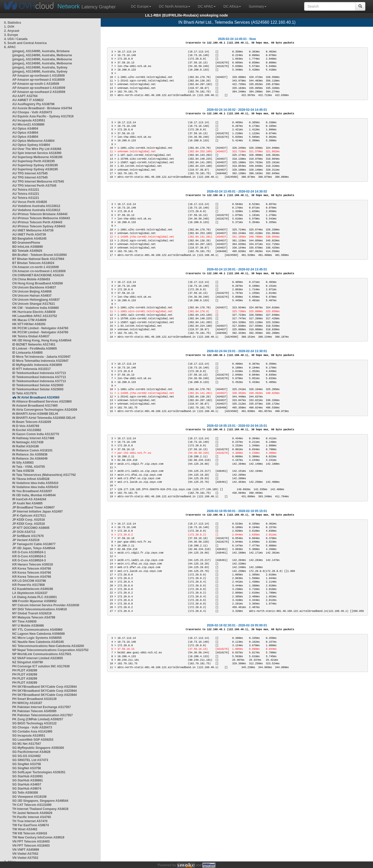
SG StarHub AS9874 (27, 789)
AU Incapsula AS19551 (29, 120)
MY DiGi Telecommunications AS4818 (40, 609)
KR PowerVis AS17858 (28, 585)
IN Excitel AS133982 (27, 430)
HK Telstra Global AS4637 (31, 336)
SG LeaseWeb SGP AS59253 (33, 740)
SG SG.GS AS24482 (27, 756)
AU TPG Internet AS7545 (30, 173)
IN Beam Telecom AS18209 (32, 422)
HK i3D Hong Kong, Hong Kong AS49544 (42, 340)
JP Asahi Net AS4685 (27, 503)
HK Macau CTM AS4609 (29, 320)
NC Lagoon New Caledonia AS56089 (38, 634)
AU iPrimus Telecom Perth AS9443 (37, 222)
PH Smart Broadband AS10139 (34, 699)
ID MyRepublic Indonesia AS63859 (37, 365)
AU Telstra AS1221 (26, 190)
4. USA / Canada (16, 39)
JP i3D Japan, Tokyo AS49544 (34, 548)
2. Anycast (12, 31)
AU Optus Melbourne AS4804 (33, 141)
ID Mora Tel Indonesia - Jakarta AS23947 (41, 357)
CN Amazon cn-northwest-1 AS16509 (39, 271)
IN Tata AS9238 (23, 471)
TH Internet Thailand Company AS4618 (40, 809)
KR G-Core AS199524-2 (29, 556)
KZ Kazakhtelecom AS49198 (33, 589)
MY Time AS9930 (24, 622)
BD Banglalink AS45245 (29, 239)
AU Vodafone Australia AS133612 (36, 206)
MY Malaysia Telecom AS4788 (34, 617)
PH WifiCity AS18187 (27, 703)
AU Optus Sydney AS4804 (31, 145)
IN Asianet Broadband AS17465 (35, 406)
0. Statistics (13, 23)
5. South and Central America (25, 43)
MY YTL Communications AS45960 (37, 630)
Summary (258, 6)
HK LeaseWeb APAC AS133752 (35, 316)
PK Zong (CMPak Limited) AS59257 (38, 719)
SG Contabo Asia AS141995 (32, 732)
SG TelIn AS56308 (25, 793)
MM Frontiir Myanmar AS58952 (34, 601)
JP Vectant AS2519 (26, 540)
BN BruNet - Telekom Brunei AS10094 (39, 255)
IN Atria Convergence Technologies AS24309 (45, 410)
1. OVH (9, 27)
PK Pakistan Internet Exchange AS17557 (42, 707)
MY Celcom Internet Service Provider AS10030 (46, 605)
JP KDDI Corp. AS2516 (29, 520)
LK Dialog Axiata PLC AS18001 (35, 597)
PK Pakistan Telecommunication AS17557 (42, 715)
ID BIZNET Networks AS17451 (34, 345)
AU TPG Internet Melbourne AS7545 (38, 182)
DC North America (175, 6)
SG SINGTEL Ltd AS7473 (30, 760)
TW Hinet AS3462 (25, 829)
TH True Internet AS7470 (30, 821)
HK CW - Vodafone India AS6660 (36, 308)
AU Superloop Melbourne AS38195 (37, 157)
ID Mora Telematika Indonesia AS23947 (40, 361)
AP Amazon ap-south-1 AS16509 (36, 84)
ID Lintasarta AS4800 (27, 353)
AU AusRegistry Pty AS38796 (33, 104)
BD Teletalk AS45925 (27, 251)
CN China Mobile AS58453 (31, 279)
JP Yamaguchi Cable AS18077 (34, 544)
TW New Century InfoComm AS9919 (38, 837)
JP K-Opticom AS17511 (29, 516)
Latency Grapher (87, 6)
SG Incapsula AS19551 (29, 736)
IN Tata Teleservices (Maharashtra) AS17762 (44, 475)
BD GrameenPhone (26, 243)
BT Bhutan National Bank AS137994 (38, 259)
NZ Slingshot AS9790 (28, 662)
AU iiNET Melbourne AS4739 (33, 230)
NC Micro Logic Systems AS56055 (37, 638)
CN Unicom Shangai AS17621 (34, 304)
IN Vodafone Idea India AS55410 (35, 483)
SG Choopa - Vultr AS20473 (32, 727)
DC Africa (232, 6)
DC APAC (207, 6)
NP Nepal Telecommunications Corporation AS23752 (50, 650)
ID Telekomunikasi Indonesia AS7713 (39, 373)
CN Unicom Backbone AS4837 (34, 287)
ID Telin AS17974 (24, 393)
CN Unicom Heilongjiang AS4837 (36, 300)
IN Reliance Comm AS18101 (32, 450)
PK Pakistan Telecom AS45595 (34, 711)
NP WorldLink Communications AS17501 (42, 654)
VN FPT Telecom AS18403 (31, 842)
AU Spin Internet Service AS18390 (37, 153)
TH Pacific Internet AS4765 (32, 817)
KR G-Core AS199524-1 (29, 552)
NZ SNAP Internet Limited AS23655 (38, 658)
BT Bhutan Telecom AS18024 (33, 263)
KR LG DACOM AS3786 (29, 581)
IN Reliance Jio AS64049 (30, 459)
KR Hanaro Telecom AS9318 (33, 564)
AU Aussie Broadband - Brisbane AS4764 (42, 108)
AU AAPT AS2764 (25, 96)
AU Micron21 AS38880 (28, 125)
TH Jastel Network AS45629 (32, 813)
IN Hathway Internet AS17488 (33, 438)
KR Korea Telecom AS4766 (32, 569)
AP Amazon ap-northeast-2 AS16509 (38, 80)
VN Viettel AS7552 (25, 854)
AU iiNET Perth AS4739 (29, 235)
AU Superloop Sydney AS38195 (35, 165)
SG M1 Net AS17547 (27, 744)
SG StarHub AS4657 (27, 784)
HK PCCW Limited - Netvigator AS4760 (40, 328)
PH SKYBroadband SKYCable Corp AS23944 (44, 687)
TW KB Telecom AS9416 (30, 833)
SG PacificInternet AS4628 (31, 752)
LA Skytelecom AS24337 (30, 593)
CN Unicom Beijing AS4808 (32, 292)
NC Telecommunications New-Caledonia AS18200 (48, 646)
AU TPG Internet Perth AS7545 (34, 186)
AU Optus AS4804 (25, 129)
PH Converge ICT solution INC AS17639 (41, 666)
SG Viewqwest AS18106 (29, 797)
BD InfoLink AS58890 (28, 247)
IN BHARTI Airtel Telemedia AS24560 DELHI (44, 418)
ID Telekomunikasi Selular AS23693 (38, 385)
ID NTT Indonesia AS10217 (31, 369)
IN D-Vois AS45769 (26, 426)
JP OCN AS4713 (24, 532)
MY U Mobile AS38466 (28, 626)
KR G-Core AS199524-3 (29, 560)
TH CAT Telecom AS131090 (32, 805)
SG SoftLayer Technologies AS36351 (39, 772)
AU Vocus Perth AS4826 (30, 202)
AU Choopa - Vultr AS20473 (32, 112)
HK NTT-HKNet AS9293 (29, 324)
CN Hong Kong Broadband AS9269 (37, 283)
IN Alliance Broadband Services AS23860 (42, 402)
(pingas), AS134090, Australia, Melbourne (42, 55)
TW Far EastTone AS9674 (30, 825)
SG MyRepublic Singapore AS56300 (38, 748)
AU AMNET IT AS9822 (28, 100)
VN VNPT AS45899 (26, 850)
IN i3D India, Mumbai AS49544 (34, 495)
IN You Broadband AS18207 (32, 491)
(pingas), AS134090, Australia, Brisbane (41, 51)
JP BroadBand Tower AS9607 (34, 507)
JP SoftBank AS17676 (28, 536)
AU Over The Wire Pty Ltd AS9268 (37, 149)
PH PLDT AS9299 (25, 670)
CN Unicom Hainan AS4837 (32, 296)
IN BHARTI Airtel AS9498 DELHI (35, 414)
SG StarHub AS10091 (28, 776)
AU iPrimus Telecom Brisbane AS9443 (40, 214)
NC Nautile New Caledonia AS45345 (38, 642)
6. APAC (10, 47)
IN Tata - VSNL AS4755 (29, 467)
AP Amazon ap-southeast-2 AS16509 (39, 92)
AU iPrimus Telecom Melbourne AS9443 (41, 218)
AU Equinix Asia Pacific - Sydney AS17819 (43, 116)
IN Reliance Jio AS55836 (30, 454)
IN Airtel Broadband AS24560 (38, 397)
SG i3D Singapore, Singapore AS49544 (40, 801)
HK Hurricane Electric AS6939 (34, 312)
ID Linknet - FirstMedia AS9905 (35, 349)
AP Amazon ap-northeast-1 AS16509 (38, 76)
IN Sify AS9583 (23, 463)
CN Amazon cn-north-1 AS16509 (35, 267)
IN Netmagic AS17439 (28, 442)
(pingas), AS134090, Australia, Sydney (40, 67)
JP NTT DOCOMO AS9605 (31, 528)
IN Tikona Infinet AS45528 (31, 479)
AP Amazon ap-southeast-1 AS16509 (39, 88)
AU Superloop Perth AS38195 (34, 161)
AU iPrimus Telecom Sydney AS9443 (39, 226)
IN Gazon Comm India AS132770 (36, 434)
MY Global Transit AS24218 (32, 613)
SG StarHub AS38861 (28, 780)
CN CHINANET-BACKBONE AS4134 (38, 275)
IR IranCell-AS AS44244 (29, 499)
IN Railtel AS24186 (25, 446)
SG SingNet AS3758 (27, 764)
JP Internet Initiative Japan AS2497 (37, 512)
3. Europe (11, 35)
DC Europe (141, 6)
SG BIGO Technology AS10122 (34, 723)
